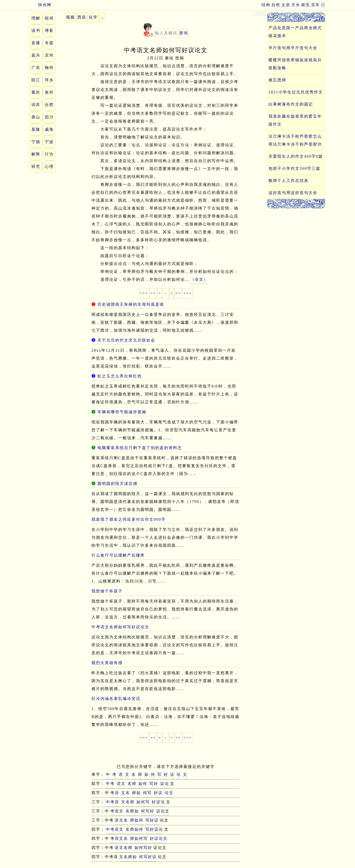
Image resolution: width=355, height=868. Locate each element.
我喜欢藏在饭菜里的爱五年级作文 (295, 120)
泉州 (49, 92)
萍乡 (49, 80)
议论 (165, 784)
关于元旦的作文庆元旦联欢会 (126, 340)
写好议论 (154, 829)
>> (178, 293)
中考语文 (115, 829)
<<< (144, 293)
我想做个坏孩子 (107, 591)
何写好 (148, 811)
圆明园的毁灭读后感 (117, 484)
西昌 (82, 17)
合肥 (49, 105)
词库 (36, 105)
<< (153, 293)
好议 (158, 793)
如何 (143, 784)
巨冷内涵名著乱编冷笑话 (116, 699)
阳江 (36, 80)
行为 (49, 154)
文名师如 (128, 857)
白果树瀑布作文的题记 (291, 104)
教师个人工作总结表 (288, 181)
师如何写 (139, 838)
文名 (126, 793)
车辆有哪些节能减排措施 (122, 412)
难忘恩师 (277, 80)
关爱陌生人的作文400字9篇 (296, 156)
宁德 (36, 142)
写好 (154, 784)
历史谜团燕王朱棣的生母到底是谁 (131, 304)
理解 (36, 18)
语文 (121, 784)
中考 (110, 784)
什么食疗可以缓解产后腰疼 (118, 555)
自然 (276, 5)
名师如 (132, 811)
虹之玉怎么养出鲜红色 (120, 376)
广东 (36, 68)
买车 (315, 5)
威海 (49, 129)
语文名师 (124, 848)
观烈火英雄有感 (107, 663)
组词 (49, 18)
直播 (36, 43)
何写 (147, 793)
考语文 (117, 811)
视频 (70, 17)
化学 (93, 17)
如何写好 (143, 848)
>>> (188, 293)
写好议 (152, 820)
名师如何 (134, 829)
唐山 (36, 117)
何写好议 (148, 857)
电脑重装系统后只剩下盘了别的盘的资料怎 (140, 448)
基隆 (36, 129)
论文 (169, 793)
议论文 (163, 811)
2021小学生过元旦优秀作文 (296, 92)
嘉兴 (36, 55)
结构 (266, 5)
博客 (49, 31)
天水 (296, 5)
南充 (306, 5)
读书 (36, 31)
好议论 (158, 802)
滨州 (49, 55)
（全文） (199, 279)
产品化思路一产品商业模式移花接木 (295, 32)
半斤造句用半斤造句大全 (293, 48)
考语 (115, 793)
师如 (136, 793)
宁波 (49, 142)
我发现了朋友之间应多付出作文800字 (129, 519)
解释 (36, 154)
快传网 (40, 5)
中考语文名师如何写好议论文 (120, 627)
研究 (36, 166)
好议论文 (159, 838)
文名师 (128, 802)
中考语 (112, 802)
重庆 (36, 92)
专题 (49, 43)
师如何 (137, 820)
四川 (49, 117)
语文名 (121, 820)
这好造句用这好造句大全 (293, 193)
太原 (286, 5)
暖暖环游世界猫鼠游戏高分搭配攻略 (295, 64)
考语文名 (119, 838)
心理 (49, 166)
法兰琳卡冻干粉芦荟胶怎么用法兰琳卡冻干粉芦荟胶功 (295, 140)
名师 (132, 784)
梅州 (49, 68)
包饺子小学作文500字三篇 (294, 168)
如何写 (143, 802)
